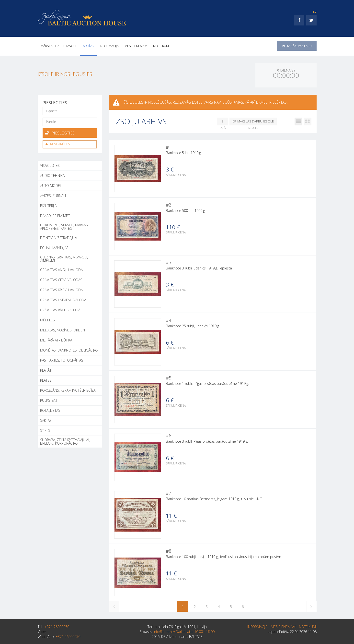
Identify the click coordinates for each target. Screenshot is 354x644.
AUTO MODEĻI (51, 185)
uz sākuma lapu (297, 46)
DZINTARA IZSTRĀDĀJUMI (59, 237)
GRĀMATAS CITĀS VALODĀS (61, 279)
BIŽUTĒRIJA (48, 205)
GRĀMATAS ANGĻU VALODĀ (61, 269)
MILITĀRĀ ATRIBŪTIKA (56, 339)
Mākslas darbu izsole (59, 46)
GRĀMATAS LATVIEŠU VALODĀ (63, 299)
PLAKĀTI (46, 370)
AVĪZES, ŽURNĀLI (53, 195)
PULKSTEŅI (49, 400)
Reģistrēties (58, 144)
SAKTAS (46, 420)
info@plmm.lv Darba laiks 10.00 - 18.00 (184, 636)
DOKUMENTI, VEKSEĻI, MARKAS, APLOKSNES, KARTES (64, 226)
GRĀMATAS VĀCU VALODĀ (60, 309)
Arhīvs (88, 46)
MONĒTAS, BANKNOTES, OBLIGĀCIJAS (69, 349)
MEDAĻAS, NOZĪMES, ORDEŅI (63, 329)
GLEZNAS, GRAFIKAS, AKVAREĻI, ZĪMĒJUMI (64, 258)
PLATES (46, 380)
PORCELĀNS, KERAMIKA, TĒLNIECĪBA (68, 390)
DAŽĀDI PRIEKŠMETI (55, 215)
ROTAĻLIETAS (50, 410)
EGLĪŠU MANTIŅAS (54, 247)
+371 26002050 (57, 631)
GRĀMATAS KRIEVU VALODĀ (61, 289)
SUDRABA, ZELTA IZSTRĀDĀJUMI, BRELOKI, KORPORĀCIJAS (65, 441)
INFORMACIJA (109, 46)
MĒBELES (47, 319)
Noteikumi (161, 46)
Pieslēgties (60, 133)
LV (315, 12)
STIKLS (45, 430)
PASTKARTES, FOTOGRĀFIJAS (62, 359)
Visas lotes (50, 165)
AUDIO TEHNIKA (52, 175)
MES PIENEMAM (136, 46)
